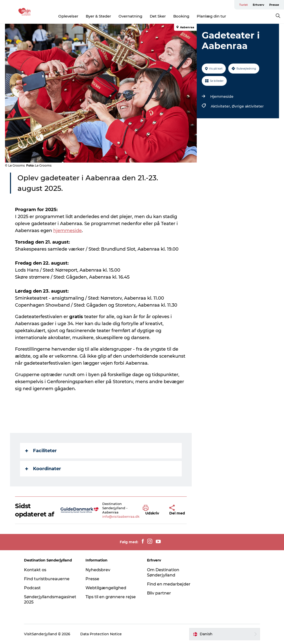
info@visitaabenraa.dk (121, 516)
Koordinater (43, 469)
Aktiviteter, (221, 106)
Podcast (32, 588)
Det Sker (158, 16)
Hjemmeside (222, 97)
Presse (274, 5)
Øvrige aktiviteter (248, 106)
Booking (181, 16)
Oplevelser (68, 16)
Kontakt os (35, 570)
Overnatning (130, 16)
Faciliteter (41, 451)
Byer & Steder (98, 16)
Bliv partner (159, 593)
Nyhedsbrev (98, 570)
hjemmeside (67, 231)
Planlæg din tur (211, 16)
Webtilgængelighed (106, 588)
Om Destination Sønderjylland (163, 572)
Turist (243, 5)
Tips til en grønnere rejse (111, 597)
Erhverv (258, 5)
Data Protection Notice (101, 634)
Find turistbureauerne (47, 579)
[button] (152, 510)
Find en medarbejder (169, 584)
